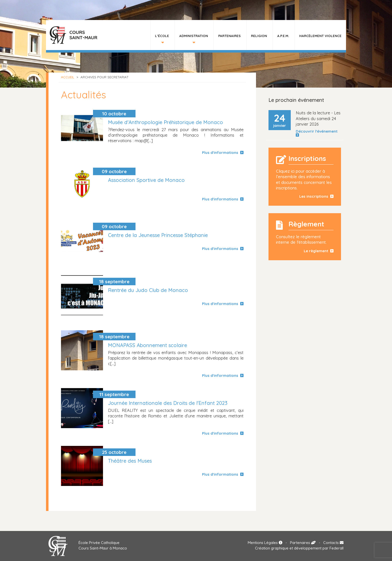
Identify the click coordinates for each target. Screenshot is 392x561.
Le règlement (319, 251)
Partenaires (229, 36)
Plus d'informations (223, 153)
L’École (162, 36)
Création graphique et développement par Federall (299, 548)
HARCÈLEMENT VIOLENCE (320, 36)
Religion (259, 36)
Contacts (333, 543)
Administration (194, 36)
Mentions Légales (265, 543)
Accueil (68, 77)
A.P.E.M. (283, 36)
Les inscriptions (316, 196)
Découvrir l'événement (318, 133)
